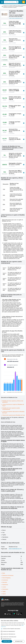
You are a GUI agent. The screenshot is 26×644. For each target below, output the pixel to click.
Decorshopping (6, 578)
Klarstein (5, 582)
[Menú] (2, 2)
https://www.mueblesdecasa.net (16, 18)
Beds (4, 573)
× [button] (24, 620)
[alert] (13, 631)
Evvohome (5, 580)
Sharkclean (5, 589)
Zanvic (4, 594)
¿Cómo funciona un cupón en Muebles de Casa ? (13, 405)
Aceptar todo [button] (7, 641)
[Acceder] (24, 2)
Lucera (4, 587)
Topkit (4, 591)
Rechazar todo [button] (19, 641)
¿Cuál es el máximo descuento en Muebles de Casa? (13, 412)
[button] (13, 639)
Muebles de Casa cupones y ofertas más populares (13, 401)
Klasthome (5, 585)
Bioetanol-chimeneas (8, 575)
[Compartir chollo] (20, 2)
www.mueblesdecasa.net (15, 549)
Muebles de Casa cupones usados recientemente (11, 409)
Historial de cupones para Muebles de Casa (14, 415)
